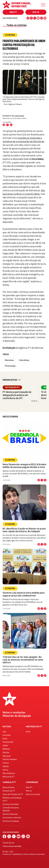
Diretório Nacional (10, 814)
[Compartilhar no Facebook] (4, 125)
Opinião (6, 766)
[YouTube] (38, 18)
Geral (28, 732)
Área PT (13, 12)
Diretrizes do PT (34, 727)
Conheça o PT (9, 782)
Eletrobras (9, 360)
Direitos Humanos (10, 759)
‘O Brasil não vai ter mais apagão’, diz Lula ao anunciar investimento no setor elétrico (23, 660)
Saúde (5, 745)
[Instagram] (31, 18)
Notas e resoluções (14, 712)
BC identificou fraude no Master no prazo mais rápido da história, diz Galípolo (24, 530)
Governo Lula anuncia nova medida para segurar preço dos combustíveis (24, 594)
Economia (10, 460)
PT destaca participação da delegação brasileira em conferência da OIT (17, 395)
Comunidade (32, 782)
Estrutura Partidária (11, 804)
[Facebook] (28, 18)
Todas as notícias (15, 25)
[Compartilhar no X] (42, 480)
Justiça (5, 770)
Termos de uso (8, 843)
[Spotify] (45, 18)
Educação (7, 756)
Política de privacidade (12, 846)
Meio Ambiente (9, 773)
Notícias (7, 727)
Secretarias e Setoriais (12, 818)
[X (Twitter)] (35, 18)
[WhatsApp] (42, 18)
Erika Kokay (24, 360)
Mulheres (6, 749)
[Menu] (43, 5)
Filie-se (36, 12)
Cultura (6, 763)
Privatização (10, 366)
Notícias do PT (12, 387)
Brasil (5, 739)
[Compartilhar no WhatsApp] (11, 125)
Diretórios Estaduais (11, 821)
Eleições (6, 752)
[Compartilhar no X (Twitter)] (8, 125)
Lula (4, 732)
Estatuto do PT (9, 791)
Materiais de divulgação (17, 716)
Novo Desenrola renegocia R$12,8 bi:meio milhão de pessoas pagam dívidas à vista (24, 466)
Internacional (8, 742)
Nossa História (8, 787)
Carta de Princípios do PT (13, 794)
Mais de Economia (10, 417)
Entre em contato (33, 794)
